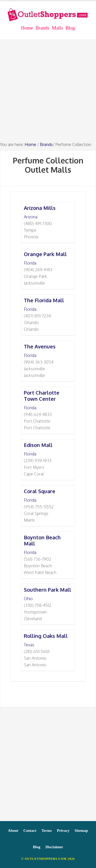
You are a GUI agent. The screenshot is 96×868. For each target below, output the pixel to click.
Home (30, 144)
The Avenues (40, 346)
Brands (46, 144)
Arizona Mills (40, 208)
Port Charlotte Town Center (42, 396)
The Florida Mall (44, 300)
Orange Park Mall (45, 254)
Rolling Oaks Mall (46, 636)
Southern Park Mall (47, 590)
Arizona (31, 217)
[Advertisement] (48, 93)
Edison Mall (38, 445)
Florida (30, 263)
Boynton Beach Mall (42, 540)
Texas (29, 645)
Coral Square (40, 491)
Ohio (28, 599)
